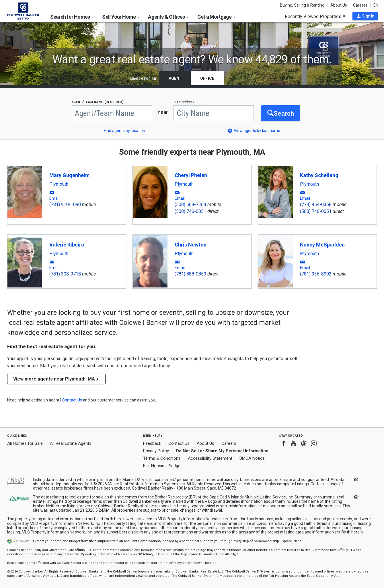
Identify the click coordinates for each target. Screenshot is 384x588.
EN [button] (376, 5)
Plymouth (59, 184)
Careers (360, 5)
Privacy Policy (156, 451)
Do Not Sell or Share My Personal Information (222, 451)
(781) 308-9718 (65, 274)
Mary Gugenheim (70, 175)
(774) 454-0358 (316, 204)
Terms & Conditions (162, 458)
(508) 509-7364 (190, 204)
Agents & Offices (168, 17)
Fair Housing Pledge (162, 466)
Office (207, 78)
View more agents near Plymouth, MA (56, 379)
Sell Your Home (121, 17)
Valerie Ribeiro (67, 245)
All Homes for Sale (25, 443)
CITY (184, 102)
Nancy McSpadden (322, 245)
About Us (339, 5)
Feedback (152, 444)
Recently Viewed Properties (315, 16)
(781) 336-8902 (316, 274)
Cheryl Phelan (191, 175)
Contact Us (179, 443)
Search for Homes (72, 17)
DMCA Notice (252, 458)
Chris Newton (191, 245)
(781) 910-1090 (65, 204)
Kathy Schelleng (319, 175)
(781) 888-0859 (190, 274)
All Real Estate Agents (71, 443)
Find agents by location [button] (124, 131)
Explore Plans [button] (291, 541)
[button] (365, 16)
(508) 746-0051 (190, 211)
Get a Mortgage (217, 17)
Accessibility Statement (210, 458)
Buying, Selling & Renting (302, 5)
